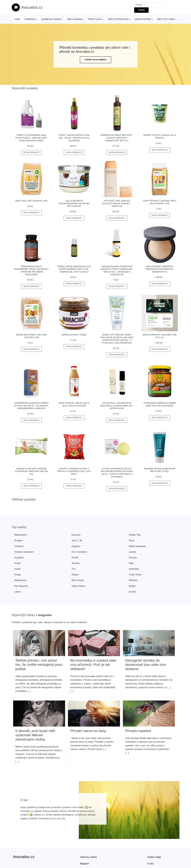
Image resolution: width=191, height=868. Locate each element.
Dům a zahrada (75, 19)
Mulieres (106, 567)
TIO (146, 557)
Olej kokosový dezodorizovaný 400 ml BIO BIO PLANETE (74, 203)
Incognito (20, 551)
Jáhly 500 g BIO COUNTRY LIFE (31, 201)
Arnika (148, 551)
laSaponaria (21, 567)
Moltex (62, 573)
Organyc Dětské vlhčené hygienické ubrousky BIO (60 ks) (31, 471)
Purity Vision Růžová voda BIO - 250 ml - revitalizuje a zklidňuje (74, 138)
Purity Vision (151, 562)
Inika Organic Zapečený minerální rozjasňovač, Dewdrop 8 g (160, 269)
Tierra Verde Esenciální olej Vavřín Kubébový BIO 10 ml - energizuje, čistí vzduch (74, 269)
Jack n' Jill (21, 540)
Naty (61, 557)
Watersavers (22, 535)
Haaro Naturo (22, 573)
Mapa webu (86, 851)
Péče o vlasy (95, 19)
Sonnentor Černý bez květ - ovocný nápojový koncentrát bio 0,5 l (117, 138)
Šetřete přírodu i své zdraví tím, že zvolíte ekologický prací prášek (39, 646)
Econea (105, 551)
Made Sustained (24, 546)
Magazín (85, 845)
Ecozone (63, 535)
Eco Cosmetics (109, 546)
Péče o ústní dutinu (118, 19)
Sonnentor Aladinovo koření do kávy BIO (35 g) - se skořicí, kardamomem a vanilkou (31, 406)
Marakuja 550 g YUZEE (74, 335)
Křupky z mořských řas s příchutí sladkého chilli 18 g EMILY (74, 471)
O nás (150, 845)
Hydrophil (20, 562)
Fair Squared (151, 567)
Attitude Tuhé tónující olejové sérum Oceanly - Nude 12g (117, 203)
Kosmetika (30, 19)
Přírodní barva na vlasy (88, 712)
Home (17, 19)
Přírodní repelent (138, 712)
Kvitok (105, 557)
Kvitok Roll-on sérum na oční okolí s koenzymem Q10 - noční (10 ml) (117, 406)
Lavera (148, 546)
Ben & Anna (64, 567)
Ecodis (148, 573)
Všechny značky (89, 838)
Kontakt (151, 851)
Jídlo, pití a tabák (166, 19)
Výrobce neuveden (68, 546)
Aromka (19, 557)
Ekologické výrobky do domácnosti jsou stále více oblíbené (146, 646)
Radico (105, 562)
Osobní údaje (154, 838)
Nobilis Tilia (107, 535)
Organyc (149, 540)
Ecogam (149, 535)
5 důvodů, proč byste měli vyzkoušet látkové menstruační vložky (35, 716)
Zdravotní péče (143, 19)
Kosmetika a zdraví (51, 19)
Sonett (62, 551)
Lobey (105, 573)
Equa (61, 540)
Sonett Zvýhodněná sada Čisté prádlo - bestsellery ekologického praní (31, 138)
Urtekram (106, 540)
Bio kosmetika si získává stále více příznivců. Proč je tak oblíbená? (93, 646)
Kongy (62, 562)
